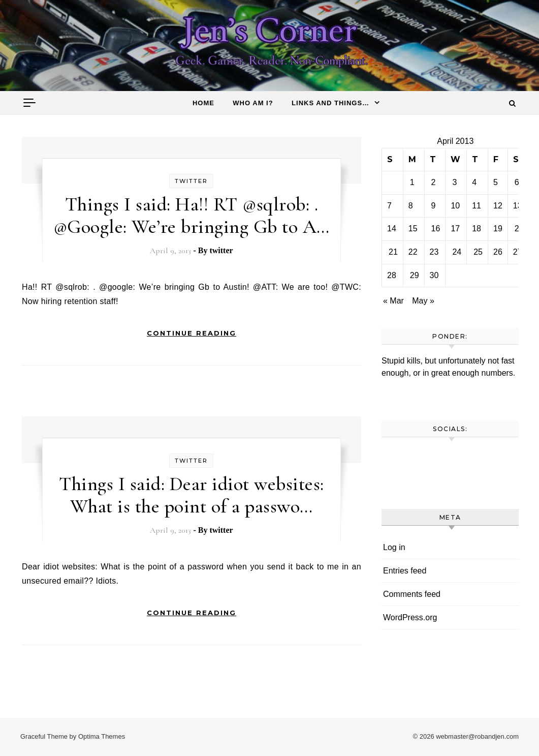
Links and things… (330, 103)
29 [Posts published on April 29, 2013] (415, 275)
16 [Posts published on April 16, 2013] (436, 229)
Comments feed (412, 594)
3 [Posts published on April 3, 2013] (454, 182)
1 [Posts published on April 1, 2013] (412, 182)
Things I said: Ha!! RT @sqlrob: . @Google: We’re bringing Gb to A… (192, 216)
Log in (394, 547)
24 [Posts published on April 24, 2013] (457, 252)
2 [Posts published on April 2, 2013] (434, 182)
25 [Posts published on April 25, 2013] (478, 252)
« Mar (393, 301)
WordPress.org (410, 617)
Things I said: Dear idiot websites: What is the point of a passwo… (192, 495)
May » (423, 301)
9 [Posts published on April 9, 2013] (434, 206)
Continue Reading (192, 333)
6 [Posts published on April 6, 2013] (517, 182)
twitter (191, 181)
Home (203, 103)
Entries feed (405, 571)
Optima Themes (102, 736)
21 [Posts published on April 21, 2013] (393, 252)
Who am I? (253, 103)
